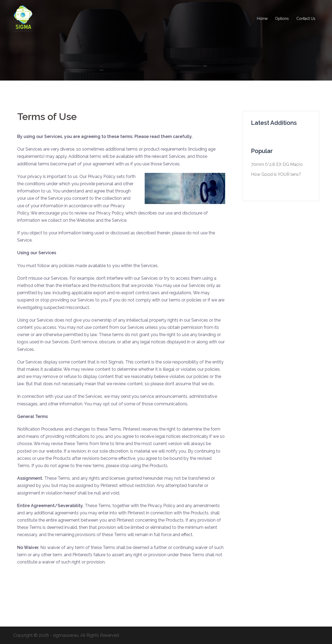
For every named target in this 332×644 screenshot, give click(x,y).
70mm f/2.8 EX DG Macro (277, 164)
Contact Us (306, 19)
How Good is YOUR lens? (276, 174)
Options (282, 19)
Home (262, 19)
